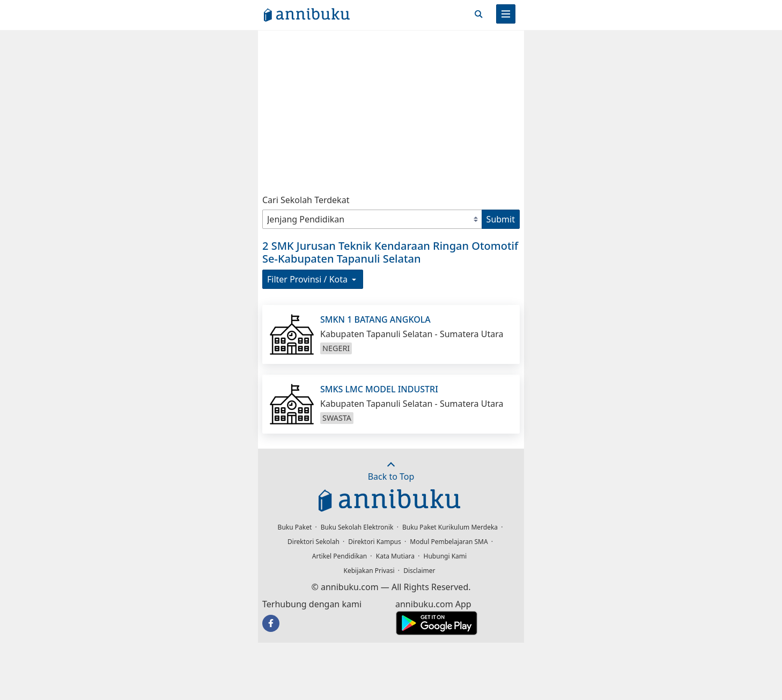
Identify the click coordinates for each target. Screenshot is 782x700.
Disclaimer (419, 571)
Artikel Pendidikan (340, 556)
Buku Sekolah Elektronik (357, 527)
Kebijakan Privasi (369, 571)
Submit (501, 219)
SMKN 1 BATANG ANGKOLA (375, 319)
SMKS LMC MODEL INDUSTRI (379, 389)
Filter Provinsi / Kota (313, 279)
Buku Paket (295, 527)
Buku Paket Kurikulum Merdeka (450, 527)
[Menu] (506, 14)
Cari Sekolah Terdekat (306, 200)
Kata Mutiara (395, 556)
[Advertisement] (391, 110)
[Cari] (478, 14)
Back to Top (391, 471)
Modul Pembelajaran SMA (449, 542)
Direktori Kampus (374, 542)
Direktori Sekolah (313, 542)
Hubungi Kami (445, 556)
